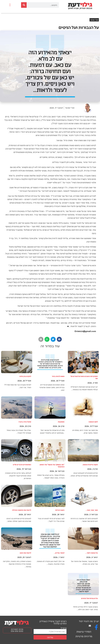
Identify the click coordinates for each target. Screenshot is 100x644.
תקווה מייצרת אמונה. (90, 464)
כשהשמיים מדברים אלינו (22, 464)
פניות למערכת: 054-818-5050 (17, 630)
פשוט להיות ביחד (58, 376)
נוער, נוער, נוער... (92, 510)
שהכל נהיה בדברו (25, 422)
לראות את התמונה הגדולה (22, 510)
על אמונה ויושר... (92, 553)
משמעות (61, 422)
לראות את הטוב (25, 553)
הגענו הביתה (60, 510)
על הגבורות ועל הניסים (89, 598)
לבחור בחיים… (59, 553)
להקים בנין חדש (25, 376)
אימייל (64, 628)
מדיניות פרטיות (84, 636)
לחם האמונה (93, 422)
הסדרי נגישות (84, 632)
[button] (10, 5)
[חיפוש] (24, 5)
